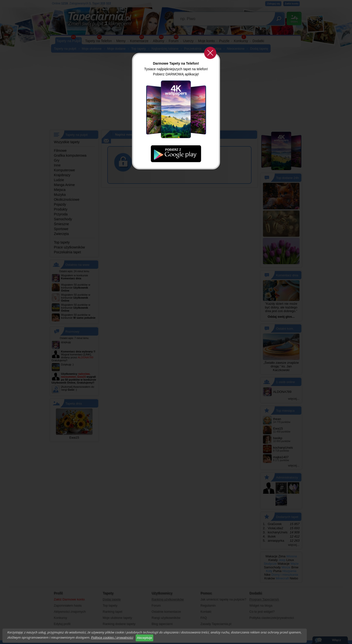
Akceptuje (144, 638)
